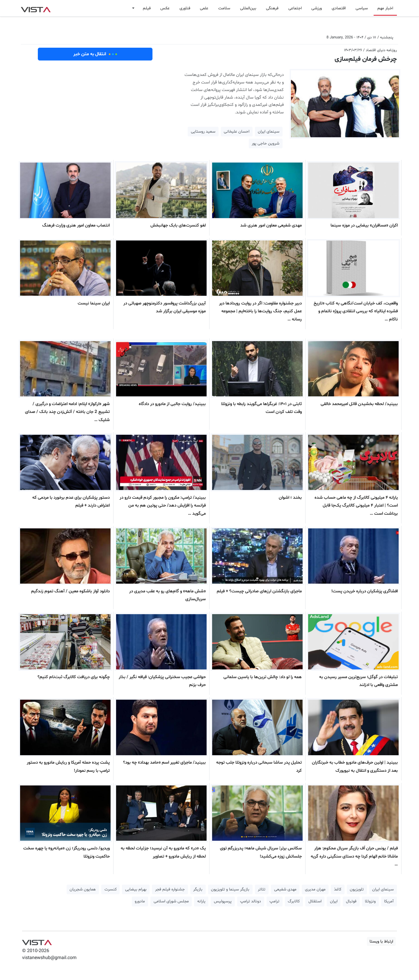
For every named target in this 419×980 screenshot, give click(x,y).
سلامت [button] (224, 8)
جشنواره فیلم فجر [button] (170, 889)
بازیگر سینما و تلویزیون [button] (230, 889)
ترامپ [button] (274, 901)
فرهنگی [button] (272, 8)
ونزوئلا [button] (370, 901)
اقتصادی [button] (339, 8)
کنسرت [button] (111, 889)
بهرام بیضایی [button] (136, 889)
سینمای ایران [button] (269, 132)
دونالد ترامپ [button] (251, 901)
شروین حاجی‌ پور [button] (266, 144)
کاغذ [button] (338, 889)
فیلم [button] (147, 8)
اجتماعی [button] (295, 8)
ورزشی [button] (317, 8)
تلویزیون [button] (357, 889)
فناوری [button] (185, 8)
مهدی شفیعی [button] (285, 889)
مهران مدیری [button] (315, 889)
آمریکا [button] (389, 901)
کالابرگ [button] (294, 901)
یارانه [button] (201, 901)
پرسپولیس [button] (223, 901)
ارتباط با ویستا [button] (381, 941)
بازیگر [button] (198, 889)
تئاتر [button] (262, 889)
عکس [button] (165, 8)
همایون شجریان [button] (83, 889)
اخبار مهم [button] (385, 8)
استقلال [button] (315, 901)
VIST (36, 8)
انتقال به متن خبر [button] (95, 54)
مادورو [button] (140, 901)
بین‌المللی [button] (248, 8)
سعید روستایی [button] (203, 132)
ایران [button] (334, 901)
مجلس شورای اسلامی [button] (171, 901)
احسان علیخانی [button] (237, 132)
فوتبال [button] (351, 901)
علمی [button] (204, 8)
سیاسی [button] (362, 8)
